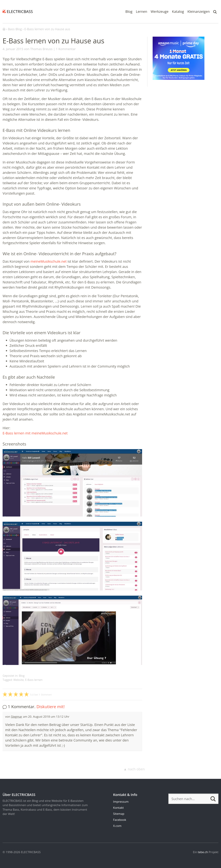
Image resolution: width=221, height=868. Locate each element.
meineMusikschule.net (49, 261)
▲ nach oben (134, 769)
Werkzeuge (160, 11)
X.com (117, 826)
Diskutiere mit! (51, 707)
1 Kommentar (66, 49)
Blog (129, 11)
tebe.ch (203, 852)
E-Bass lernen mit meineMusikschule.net (35, 433)
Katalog (178, 11)
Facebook (120, 820)
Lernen (142, 11)
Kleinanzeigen (198, 11)
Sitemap (119, 814)
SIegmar (17, 717)
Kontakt (118, 808)
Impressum (121, 802)
